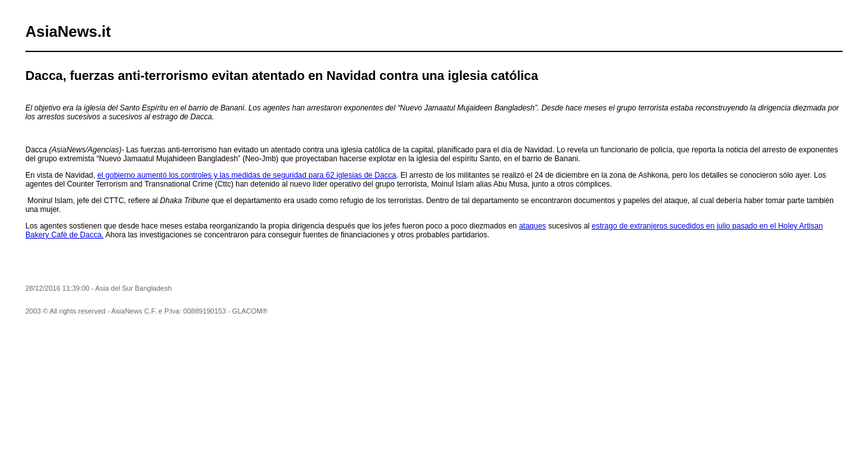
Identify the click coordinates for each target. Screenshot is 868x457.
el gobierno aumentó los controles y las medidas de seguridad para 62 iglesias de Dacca (247, 175)
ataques (533, 226)
